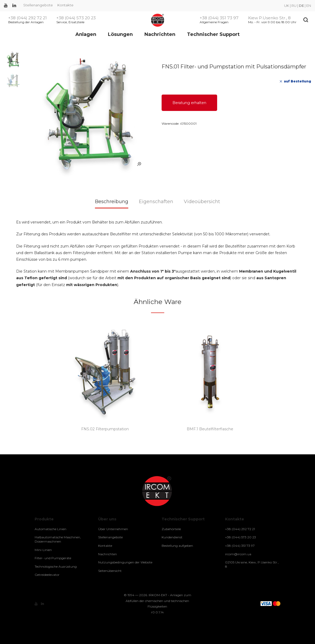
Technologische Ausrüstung (56, 566)
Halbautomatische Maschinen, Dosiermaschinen (58, 539)
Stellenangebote (38, 5)
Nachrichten (160, 34)
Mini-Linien (43, 550)
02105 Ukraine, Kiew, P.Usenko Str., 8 (252, 564)
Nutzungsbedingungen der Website (125, 562)
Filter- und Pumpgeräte (53, 558)
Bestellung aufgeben (177, 546)
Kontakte (65, 5)
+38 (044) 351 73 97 (219, 18)
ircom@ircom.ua (238, 554)
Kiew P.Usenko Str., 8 (269, 18)
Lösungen (120, 34)
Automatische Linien (51, 529)
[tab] (112, 203)
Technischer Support (213, 34)
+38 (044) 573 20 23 (76, 18)
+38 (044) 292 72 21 (28, 18)
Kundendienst (172, 537)
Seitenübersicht (110, 571)
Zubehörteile (171, 529)
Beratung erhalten (189, 103)
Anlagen (86, 34)
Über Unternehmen (113, 529)
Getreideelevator (47, 575)
